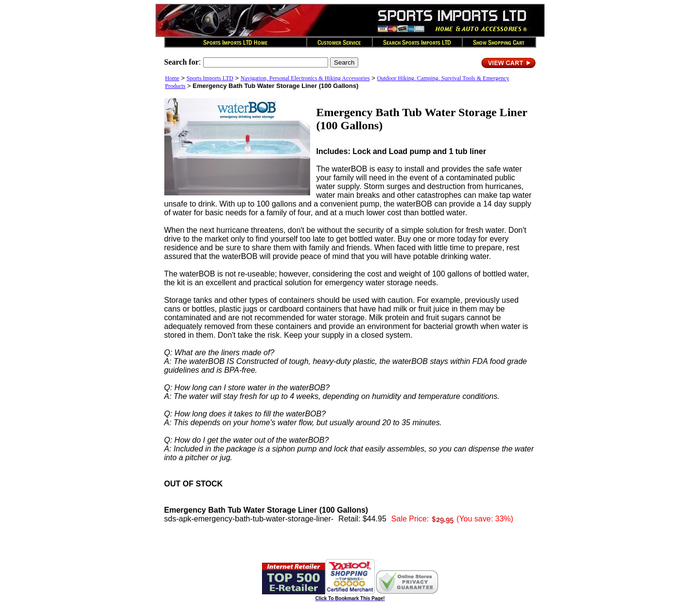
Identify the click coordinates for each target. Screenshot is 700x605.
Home (172, 78)
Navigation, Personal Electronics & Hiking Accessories (305, 78)
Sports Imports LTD (210, 78)
